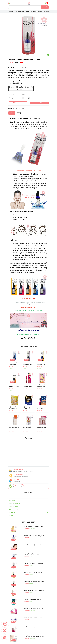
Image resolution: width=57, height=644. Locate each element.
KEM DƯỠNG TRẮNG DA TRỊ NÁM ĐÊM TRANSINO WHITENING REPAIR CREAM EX (34, 618)
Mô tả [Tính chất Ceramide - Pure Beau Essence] (12, 113)
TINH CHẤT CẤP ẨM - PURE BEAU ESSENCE (14, 364)
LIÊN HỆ (11, 516)
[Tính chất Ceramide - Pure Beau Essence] (46, 3)
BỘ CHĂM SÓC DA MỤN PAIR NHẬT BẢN (34, 636)
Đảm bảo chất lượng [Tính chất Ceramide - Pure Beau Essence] (18, 475)
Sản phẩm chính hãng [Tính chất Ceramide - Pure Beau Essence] (19, 485)
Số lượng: (11, 98)
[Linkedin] (20, 108)
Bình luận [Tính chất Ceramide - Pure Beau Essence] (19, 113)
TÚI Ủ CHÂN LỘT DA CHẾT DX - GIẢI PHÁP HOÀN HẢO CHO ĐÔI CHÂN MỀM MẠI (42, 386)
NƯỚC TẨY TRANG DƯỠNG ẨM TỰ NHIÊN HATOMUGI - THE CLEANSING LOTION (34, 536)
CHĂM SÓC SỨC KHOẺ (28, 503)
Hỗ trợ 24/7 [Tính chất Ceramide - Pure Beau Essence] (16, 480)
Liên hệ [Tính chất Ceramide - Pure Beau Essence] (39, 103)
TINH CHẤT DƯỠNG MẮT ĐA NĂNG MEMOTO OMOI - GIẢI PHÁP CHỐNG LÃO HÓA (14, 428)
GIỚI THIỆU (12, 500)
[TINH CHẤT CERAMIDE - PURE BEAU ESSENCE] (29, 3)
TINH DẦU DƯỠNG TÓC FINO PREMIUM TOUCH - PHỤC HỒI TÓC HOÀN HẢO (28, 428)
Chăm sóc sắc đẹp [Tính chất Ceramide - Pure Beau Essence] (20, 11)
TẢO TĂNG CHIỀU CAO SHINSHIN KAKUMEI (32, 600)
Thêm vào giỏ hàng (18, 103)
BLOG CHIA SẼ (28, 513)
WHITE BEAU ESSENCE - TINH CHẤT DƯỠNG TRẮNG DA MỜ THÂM (41, 364)
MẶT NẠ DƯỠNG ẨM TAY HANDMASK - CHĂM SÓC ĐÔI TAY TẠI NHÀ (14, 408)
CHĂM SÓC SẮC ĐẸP (28, 506)
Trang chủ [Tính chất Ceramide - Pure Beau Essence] (11, 11)
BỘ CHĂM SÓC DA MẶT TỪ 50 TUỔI (33, 545)
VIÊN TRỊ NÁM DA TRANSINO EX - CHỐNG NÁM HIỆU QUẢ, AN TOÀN (34, 609)
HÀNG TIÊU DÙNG (14, 510)
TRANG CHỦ (12, 497)
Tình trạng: (11, 94)
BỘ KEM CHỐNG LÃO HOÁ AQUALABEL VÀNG (34, 527)
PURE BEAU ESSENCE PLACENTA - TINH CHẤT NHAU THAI (28, 364)
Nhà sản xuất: (12, 67)
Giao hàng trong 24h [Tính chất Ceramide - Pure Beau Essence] (18, 470)
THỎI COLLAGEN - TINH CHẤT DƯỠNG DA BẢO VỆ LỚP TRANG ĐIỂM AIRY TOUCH (42, 428)
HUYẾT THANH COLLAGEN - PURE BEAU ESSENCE (14, 386)
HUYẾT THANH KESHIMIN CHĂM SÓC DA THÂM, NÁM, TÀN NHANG (28, 386)
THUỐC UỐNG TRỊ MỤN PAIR (31, 627)
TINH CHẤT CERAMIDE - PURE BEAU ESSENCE (33, 563)
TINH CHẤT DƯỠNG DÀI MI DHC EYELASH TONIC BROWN (42, 408)
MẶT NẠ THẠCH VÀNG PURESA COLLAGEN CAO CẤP (28, 408)
